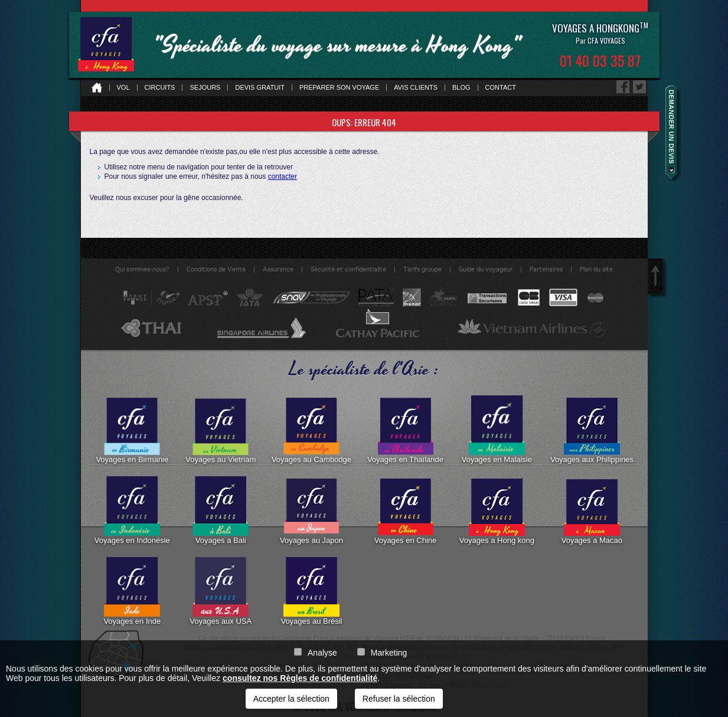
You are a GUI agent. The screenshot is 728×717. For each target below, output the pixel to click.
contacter (283, 176)
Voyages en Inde (132, 591)
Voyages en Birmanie (132, 430)
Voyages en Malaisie (497, 430)
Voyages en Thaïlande (405, 430)
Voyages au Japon (311, 510)
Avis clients (416, 88)
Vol (123, 88)
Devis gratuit (260, 88)
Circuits (160, 88)
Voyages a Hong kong (497, 510)
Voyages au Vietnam (221, 430)
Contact (501, 88)
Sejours (205, 88)
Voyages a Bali (221, 510)
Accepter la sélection (291, 699)
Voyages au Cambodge (311, 430)
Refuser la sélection (399, 699)
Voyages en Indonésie (132, 510)
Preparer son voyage (339, 88)
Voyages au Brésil (311, 591)
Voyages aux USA (221, 591)
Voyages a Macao (592, 510)
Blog (461, 88)
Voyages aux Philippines (592, 430)
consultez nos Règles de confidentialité (300, 678)
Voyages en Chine (406, 510)
